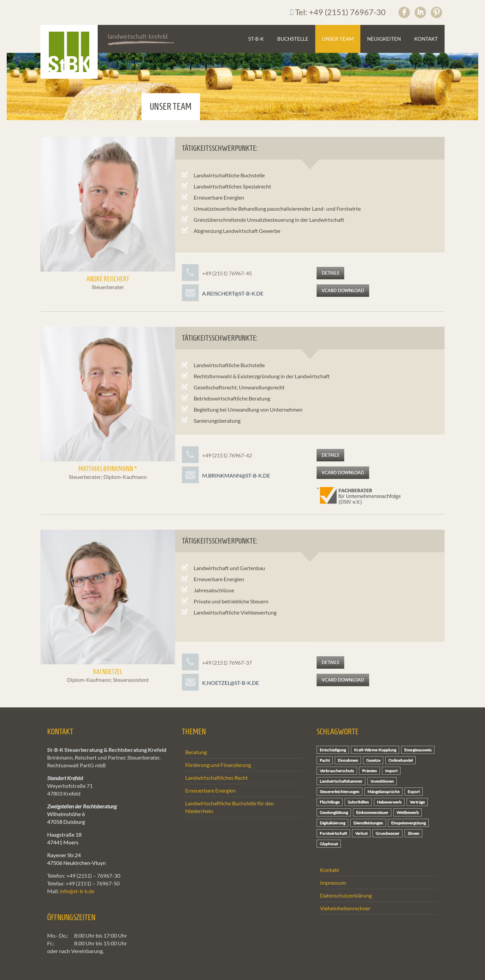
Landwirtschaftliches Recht (217, 778)
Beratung (196, 752)
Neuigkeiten (384, 39)
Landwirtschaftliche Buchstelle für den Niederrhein (230, 807)
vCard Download (343, 290)
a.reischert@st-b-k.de (233, 293)
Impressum (333, 883)
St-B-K (256, 39)
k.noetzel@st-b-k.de (231, 683)
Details (330, 273)
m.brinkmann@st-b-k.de (236, 475)
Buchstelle (293, 39)
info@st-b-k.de (77, 891)
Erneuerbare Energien (211, 790)
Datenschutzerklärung (346, 895)
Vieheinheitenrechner (345, 908)
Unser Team (338, 39)
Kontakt (426, 39)
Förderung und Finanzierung (218, 765)
